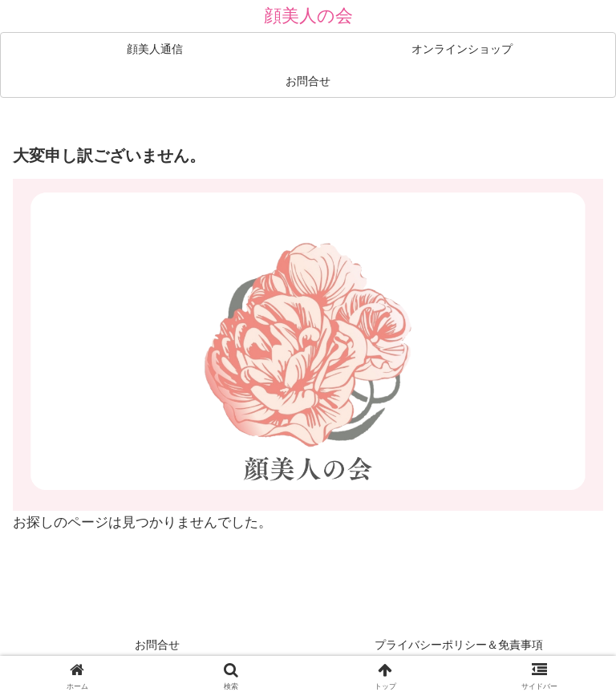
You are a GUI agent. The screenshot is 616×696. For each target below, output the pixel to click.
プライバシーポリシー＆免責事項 (459, 645)
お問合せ (157, 645)
